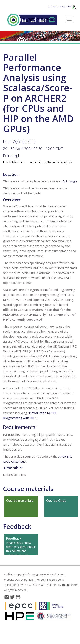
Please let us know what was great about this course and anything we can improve (21, 545)
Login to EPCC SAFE (62, 7)
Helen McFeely (37, 580)
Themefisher (70, 585)
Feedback (17, 527)
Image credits (55, 580)
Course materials (28, 489)
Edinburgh (12, 156)
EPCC (63, 574)
